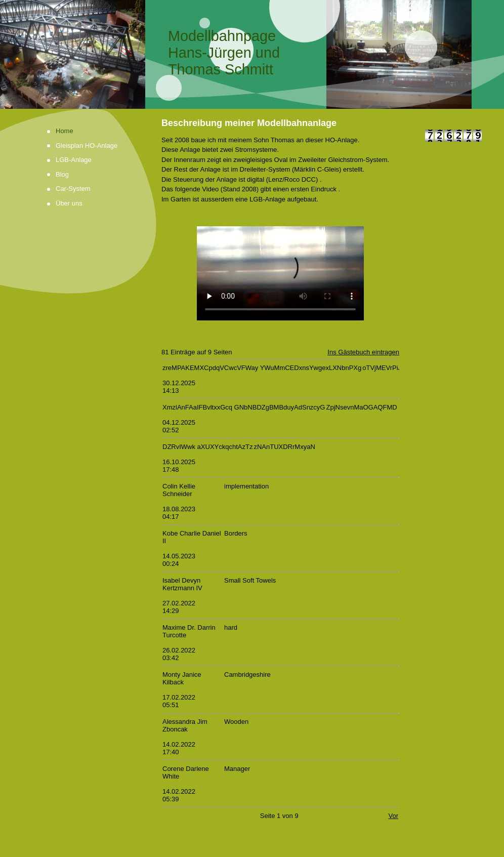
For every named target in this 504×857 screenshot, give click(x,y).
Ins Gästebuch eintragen (363, 352)
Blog (62, 174)
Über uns (69, 203)
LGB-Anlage (74, 160)
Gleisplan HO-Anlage (87, 146)
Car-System (73, 189)
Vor (393, 816)
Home (65, 131)
